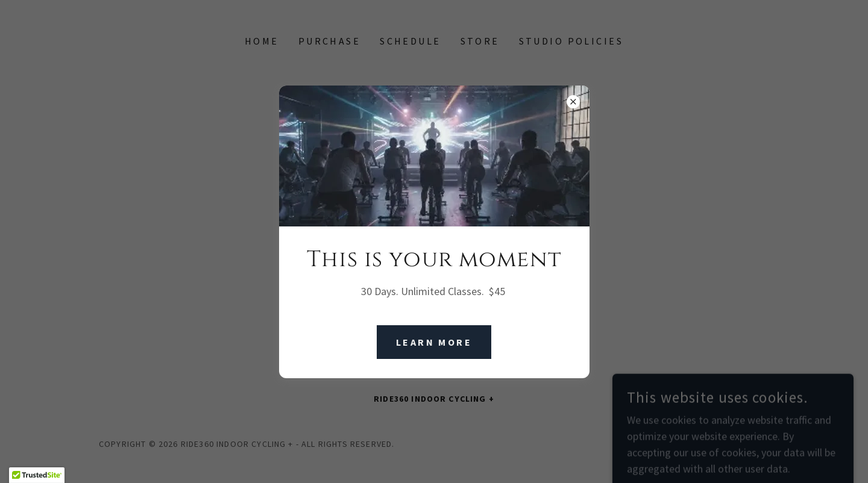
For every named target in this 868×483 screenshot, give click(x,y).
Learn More (434, 342)
